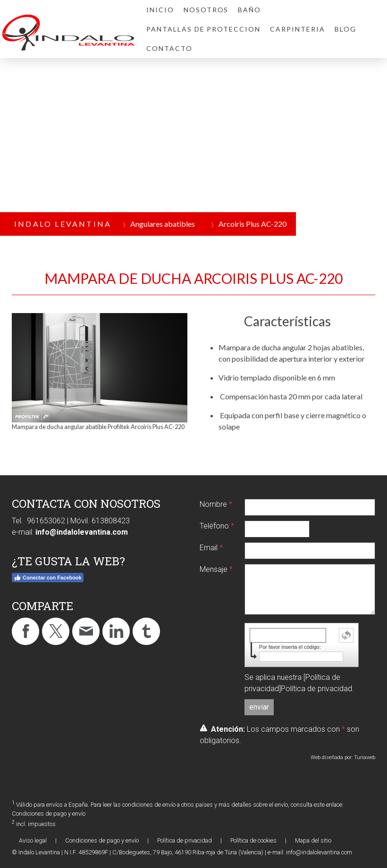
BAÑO (249, 10)
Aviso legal (33, 840)
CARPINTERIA (298, 29)
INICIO (160, 10)
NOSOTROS (206, 10)
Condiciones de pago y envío (49, 814)
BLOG (345, 29)
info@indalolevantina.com (82, 532)
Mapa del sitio (313, 840)
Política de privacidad (316, 689)
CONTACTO (169, 48)
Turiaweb (365, 757)
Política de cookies (253, 840)
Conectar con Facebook (48, 578)
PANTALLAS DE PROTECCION (203, 29)
